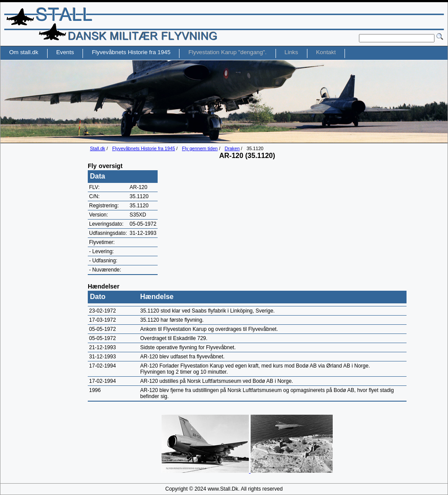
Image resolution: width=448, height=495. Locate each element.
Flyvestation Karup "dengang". (227, 52)
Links (291, 52)
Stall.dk (98, 148)
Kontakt (326, 52)
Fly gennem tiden (200, 148)
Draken (232, 148)
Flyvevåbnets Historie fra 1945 (144, 148)
